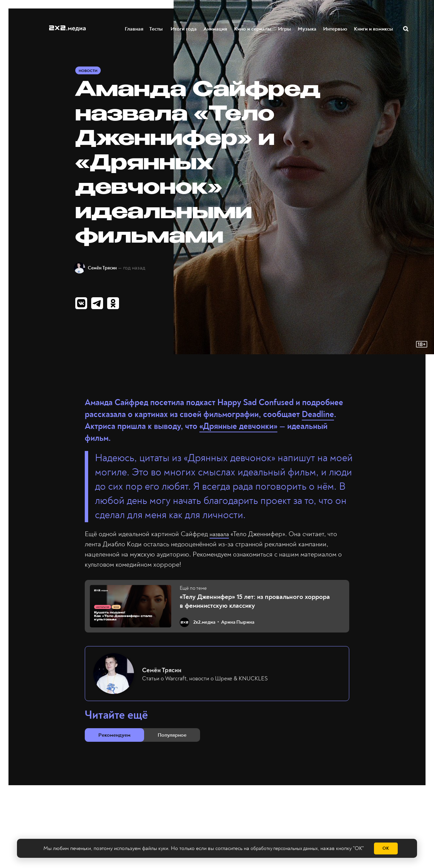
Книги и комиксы (374, 28)
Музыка (307, 28)
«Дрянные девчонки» (238, 430)
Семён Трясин (108, 269)
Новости (89, 72)
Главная (134, 28)
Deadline (318, 418)
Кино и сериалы (253, 28)
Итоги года (184, 28)
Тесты (157, 28)
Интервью (336, 28)
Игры (285, 28)
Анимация (216, 28)
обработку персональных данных (284, 849)
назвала (221, 537)
